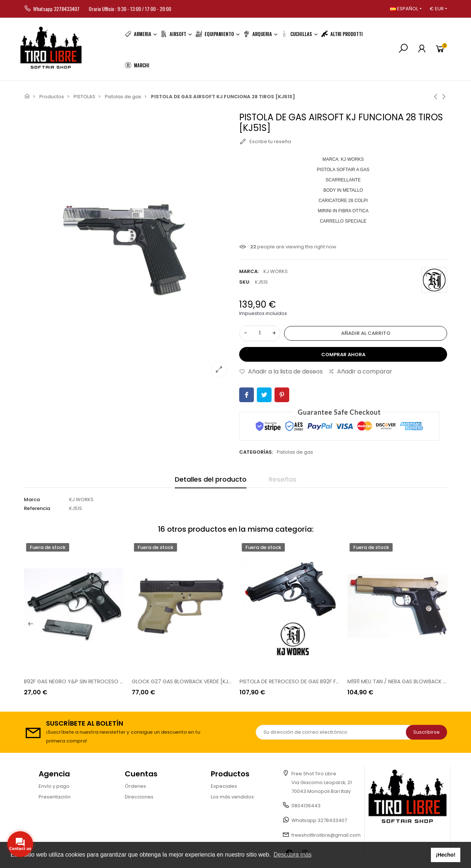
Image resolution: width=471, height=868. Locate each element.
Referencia (37, 508)
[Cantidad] (260, 333)
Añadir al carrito (366, 333)
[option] (74, 619)
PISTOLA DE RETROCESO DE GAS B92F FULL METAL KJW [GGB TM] (319, 681)
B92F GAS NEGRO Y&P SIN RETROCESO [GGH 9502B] (88, 681)
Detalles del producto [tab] (211, 479)
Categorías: (256, 452)
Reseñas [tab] (283, 479)
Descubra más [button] (293, 855)
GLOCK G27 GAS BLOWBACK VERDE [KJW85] (187, 681)
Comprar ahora (343, 355)
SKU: (245, 282)
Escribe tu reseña (265, 142)
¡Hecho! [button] (446, 855)
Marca (32, 499)
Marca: (249, 271)
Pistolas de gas (295, 452)
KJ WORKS (276, 271)
